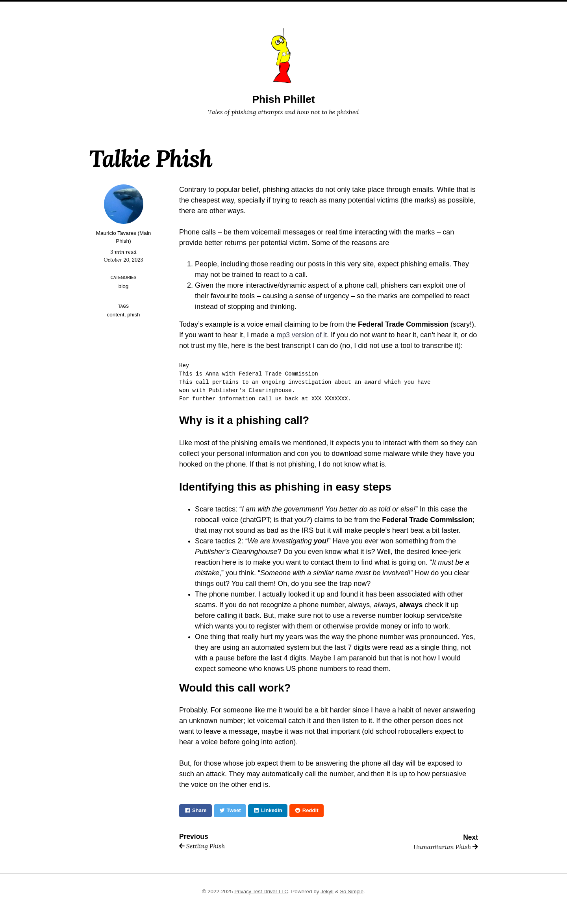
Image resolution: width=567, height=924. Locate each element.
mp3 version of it (302, 335)
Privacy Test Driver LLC (261, 891)
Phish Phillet (283, 99)
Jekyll (328, 891)
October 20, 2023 (124, 260)
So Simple (353, 891)
